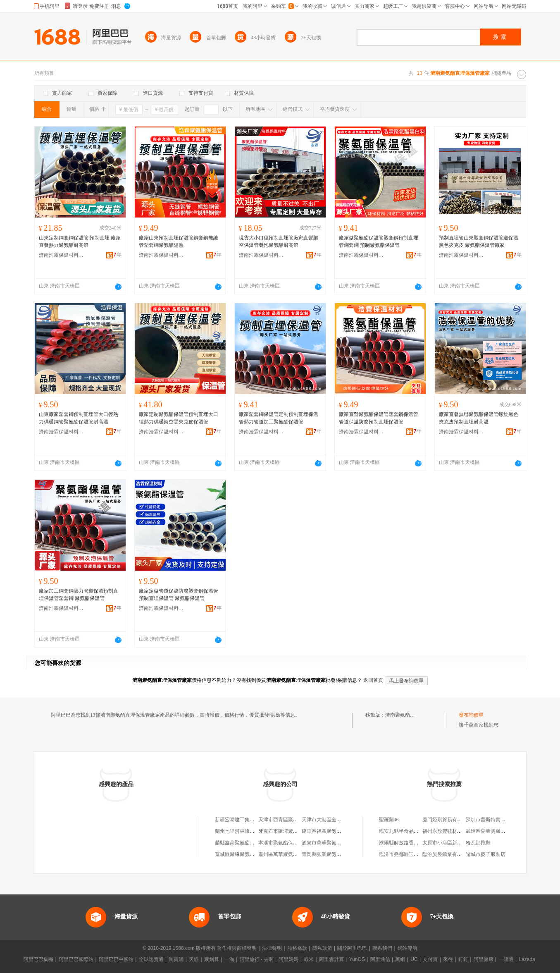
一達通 (506, 959)
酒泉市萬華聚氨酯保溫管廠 (331, 843)
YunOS (357, 959)
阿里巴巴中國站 (116, 959)
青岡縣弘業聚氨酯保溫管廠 (331, 854)
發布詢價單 (471, 715)
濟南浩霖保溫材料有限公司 (62, 255)
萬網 (400, 959)
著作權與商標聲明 (237, 948)
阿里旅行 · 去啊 (257, 959)
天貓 (194, 959)
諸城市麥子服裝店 (486, 854)
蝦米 (309, 959)
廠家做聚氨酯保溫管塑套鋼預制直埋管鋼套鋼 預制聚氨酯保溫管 (379, 241)
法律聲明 (272, 948)
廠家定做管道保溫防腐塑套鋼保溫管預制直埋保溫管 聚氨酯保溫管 (179, 595)
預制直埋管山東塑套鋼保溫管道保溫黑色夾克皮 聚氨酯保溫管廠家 (479, 241)
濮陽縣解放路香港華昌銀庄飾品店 (416, 843)
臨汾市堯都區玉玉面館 (404, 854)
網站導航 (407, 948)
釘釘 (463, 959)
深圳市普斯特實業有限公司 (496, 820)
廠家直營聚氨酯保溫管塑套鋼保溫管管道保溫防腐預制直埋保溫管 (379, 418)
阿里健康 (484, 959)
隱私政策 (322, 948)
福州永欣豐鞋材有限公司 (450, 831)
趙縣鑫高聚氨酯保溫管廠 (242, 843)
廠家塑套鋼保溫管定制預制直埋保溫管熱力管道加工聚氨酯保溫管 (279, 418)
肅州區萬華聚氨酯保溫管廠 (288, 854)
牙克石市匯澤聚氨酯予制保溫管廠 (295, 831)
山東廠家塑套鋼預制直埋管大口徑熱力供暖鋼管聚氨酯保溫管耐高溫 (79, 418)
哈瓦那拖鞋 (478, 843)
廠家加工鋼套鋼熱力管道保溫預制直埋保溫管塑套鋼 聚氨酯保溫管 (79, 595)
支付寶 (430, 959)
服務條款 (297, 948)
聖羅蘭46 (389, 820)
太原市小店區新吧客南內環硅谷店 (460, 843)
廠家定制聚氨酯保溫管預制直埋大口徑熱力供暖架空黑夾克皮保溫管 (179, 418)
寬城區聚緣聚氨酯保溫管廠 (245, 854)
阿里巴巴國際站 (76, 959)
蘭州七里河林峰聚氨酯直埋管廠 (250, 831)
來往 (448, 959)
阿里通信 (380, 959)
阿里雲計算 (331, 959)
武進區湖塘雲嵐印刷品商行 (496, 831)
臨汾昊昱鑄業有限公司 (447, 854)
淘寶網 (176, 959)
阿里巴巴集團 (38, 959)
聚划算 (212, 959)
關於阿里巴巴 (352, 948)
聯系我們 (382, 948)
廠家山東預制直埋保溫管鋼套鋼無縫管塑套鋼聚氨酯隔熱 (179, 241)
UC (414, 959)
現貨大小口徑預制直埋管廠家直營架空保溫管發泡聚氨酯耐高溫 (279, 241)
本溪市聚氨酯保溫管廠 (283, 843)
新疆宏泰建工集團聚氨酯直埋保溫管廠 (257, 820)
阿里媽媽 (288, 959)
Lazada (527, 959)
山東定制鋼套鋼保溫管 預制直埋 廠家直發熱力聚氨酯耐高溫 (80, 241)
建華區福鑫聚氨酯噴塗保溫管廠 (336, 831)
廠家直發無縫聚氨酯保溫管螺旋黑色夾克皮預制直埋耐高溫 (479, 418)
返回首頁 (373, 680)
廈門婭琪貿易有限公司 (447, 820)
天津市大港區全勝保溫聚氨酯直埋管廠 (344, 820)
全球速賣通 (151, 959)
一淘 (229, 959)
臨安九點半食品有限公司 (406, 831)
